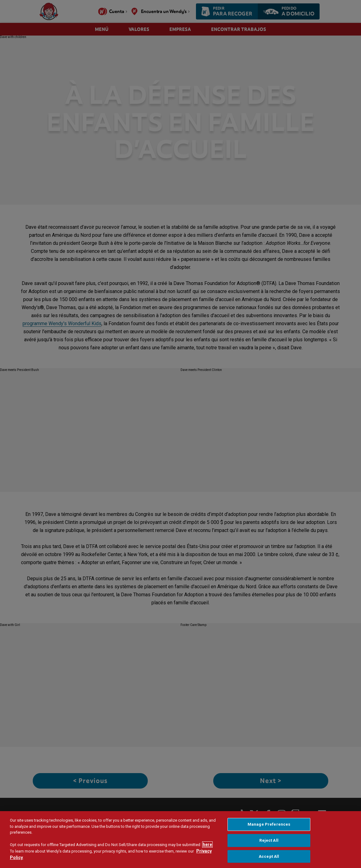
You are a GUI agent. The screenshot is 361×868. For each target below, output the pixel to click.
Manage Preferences (269, 838)
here (207, 858)
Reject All (269, 854)
